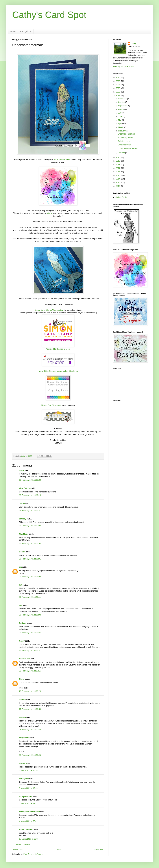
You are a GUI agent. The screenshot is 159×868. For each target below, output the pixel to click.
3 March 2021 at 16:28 (28, 770)
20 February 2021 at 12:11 (30, 597)
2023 (118, 88)
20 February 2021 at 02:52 (30, 544)
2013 (118, 182)
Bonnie (22, 552)
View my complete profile (123, 66)
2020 (118, 157)
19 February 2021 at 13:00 (30, 526)
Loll (21, 605)
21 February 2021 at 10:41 (30, 650)
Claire (22, 471)
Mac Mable (24, 534)
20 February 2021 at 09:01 (30, 559)
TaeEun (22, 700)
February (122, 131)
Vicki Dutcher (25, 488)
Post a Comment (23, 844)
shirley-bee (24, 779)
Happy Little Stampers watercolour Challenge (58, 371)
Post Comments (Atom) (33, 854)
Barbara (23, 623)
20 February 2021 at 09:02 (30, 577)
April (120, 124)
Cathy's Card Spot (49, 15)
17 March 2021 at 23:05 (29, 839)
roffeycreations (26, 797)
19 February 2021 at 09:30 (30, 480)
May (120, 120)
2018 (118, 165)
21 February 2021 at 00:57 (30, 633)
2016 (118, 172)
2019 (118, 161)
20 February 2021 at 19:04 (30, 615)
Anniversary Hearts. (126, 138)
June (120, 116)
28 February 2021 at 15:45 (30, 755)
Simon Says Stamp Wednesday (49, 310)
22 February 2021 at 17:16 (30, 671)
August (121, 109)
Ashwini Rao (25, 659)
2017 (118, 168)
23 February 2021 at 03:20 (30, 691)
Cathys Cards (121, 197)
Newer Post (18, 850)
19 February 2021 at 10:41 (30, 511)
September (123, 106)
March (121, 127)
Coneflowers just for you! (128, 148)
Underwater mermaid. (127, 134)
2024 (118, 85)
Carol (50, 213)
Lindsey (23, 519)
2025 (118, 81)
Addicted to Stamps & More (58, 349)
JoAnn (22, 503)
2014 (118, 179)
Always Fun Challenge (51, 405)
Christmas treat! (124, 145)
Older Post (99, 850)
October (122, 102)
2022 (118, 92)
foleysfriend (24, 738)
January (122, 153)
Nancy (22, 641)
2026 (118, 77)
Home (13, 31)
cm (20, 567)
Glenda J (23, 763)
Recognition (26, 31)
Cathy (133, 44)
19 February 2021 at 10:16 (30, 495)
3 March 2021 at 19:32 (28, 803)
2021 (118, 95)
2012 (118, 186)
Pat (21, 585)
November (123, 99)
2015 (118, 175)
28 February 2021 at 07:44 (30, 730)
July (120, 113)
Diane (22, 679)
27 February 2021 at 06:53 (30, 709)
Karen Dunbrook (26, 829)
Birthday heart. (124, 141)
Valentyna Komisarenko (29, 812)
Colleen (22, 717)
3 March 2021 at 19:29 (28, 788)
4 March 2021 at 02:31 (28, 821)
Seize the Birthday (62, 159)
